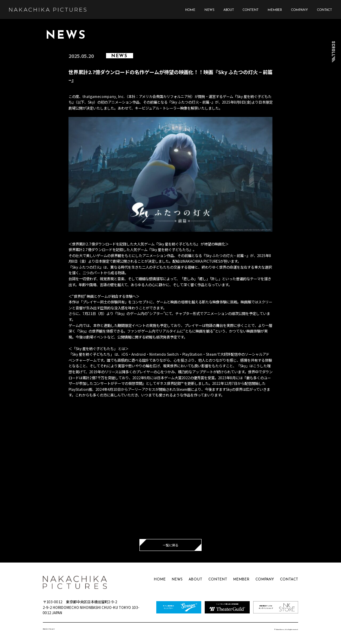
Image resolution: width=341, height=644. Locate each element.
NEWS (209, 10)
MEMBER (275, 10)
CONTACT (324, 10)
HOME (190, 10)
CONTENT (251, 10)
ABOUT (229, 10)
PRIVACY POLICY (49, 629)
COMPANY (300, 10)
